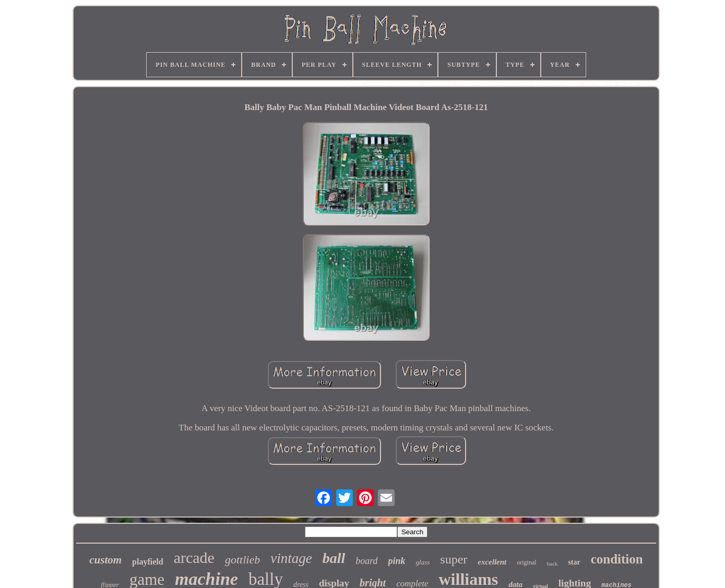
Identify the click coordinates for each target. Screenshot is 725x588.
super (454, 559)
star (574, 562)
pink (397, 561)
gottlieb (242, 560)
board (366, 561)
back (552, 563)
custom (105, 560)
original (526, 562)
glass (423, 562)
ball (334, 558)
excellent (492, 562)
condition (617, 559)
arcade (194, 557)
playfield (148, 562)
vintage (291, 558)
